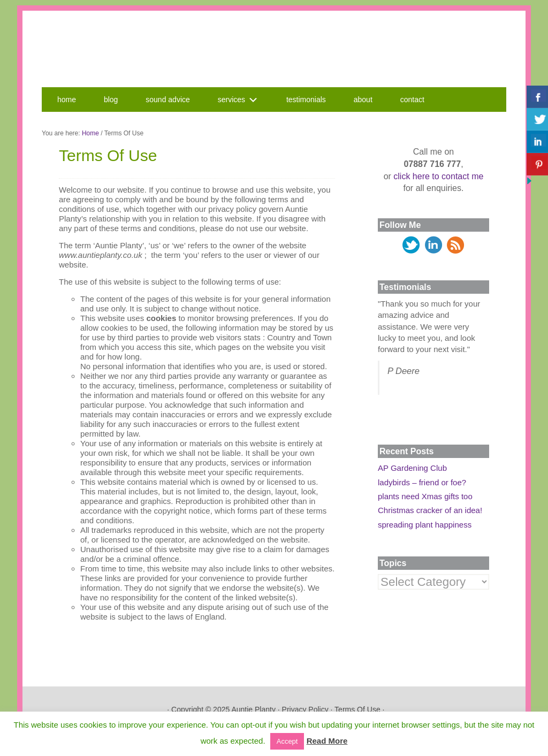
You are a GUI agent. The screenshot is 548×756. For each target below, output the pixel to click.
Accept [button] (287, 741)
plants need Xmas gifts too (425, 496)
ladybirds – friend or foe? (422, 482)
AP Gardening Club (412, 468)
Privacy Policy (305, 709)
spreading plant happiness (425, 525)
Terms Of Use (357, 709)
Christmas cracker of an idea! (430, 510)
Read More (327, 741)
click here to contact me (438, 176)
